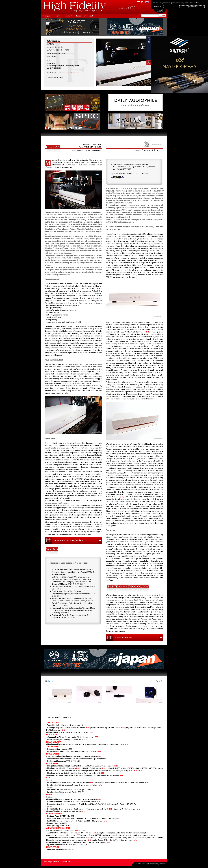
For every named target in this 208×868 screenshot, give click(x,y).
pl (142, 2)
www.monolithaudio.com (71, 73)
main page (47, 16)
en (151, 2)
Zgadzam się (159, 7)
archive (59, 16)
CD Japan (120, 497)
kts (69, 862)
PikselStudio (163, 864)
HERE (148, 332)
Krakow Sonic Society (85, 16)
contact (69, 16)
